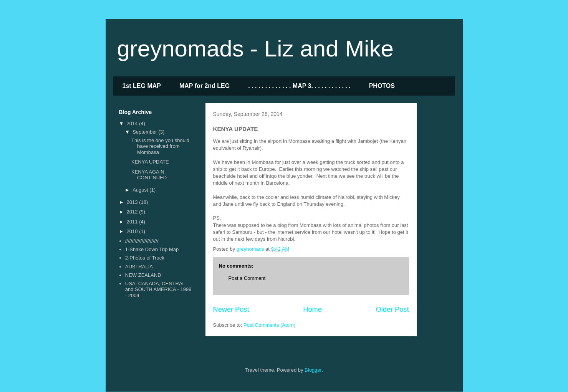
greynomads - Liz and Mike (255, 49)
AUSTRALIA (139, 267)
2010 (133, 231)
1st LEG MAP (142, 86)
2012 (133, 212)
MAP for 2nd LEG (205, 86)
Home (312, 309)
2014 (133, 123)
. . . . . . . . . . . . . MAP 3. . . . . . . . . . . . (299, 86)
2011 (133, 222)
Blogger (313, 370)
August (141, 190)
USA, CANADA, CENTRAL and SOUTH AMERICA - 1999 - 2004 (158, 289)
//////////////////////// (142, 241)
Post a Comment (247, 278)
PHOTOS (382, 86)
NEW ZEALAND (143, 275)
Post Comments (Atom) (269, 325)
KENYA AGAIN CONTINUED (149, 175)
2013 (133, 202)
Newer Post (231, 309)
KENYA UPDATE (150, 162)
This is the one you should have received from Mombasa (160, 146)
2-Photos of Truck (145, 258)
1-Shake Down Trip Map (152, 249)
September (145, 132)
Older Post (392, 309)
